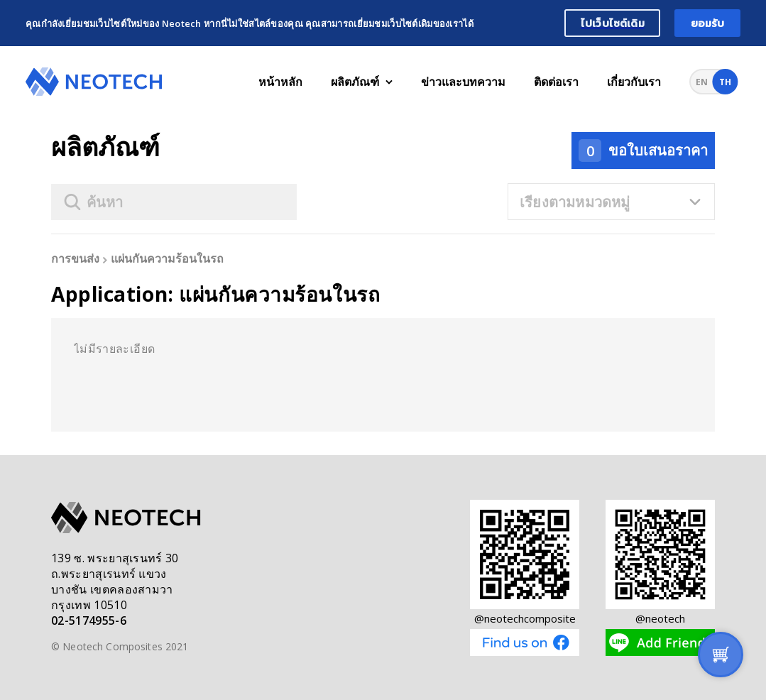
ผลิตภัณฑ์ (362, 82)
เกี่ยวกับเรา (634, 82)
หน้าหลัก (280, 82)
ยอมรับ (708, 23)
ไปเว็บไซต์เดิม (613, 23)
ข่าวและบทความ (463, 82)
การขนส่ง (75, 259)
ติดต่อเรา (556, 82)
